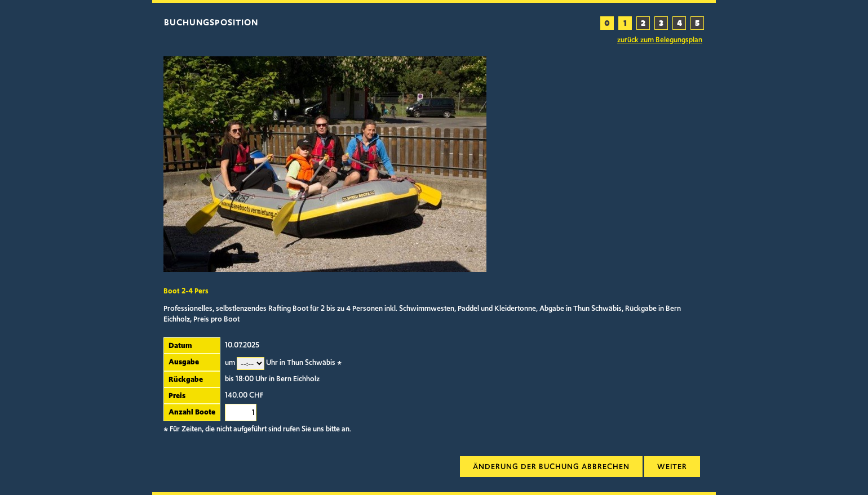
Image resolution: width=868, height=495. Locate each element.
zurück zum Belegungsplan (660, 40)
